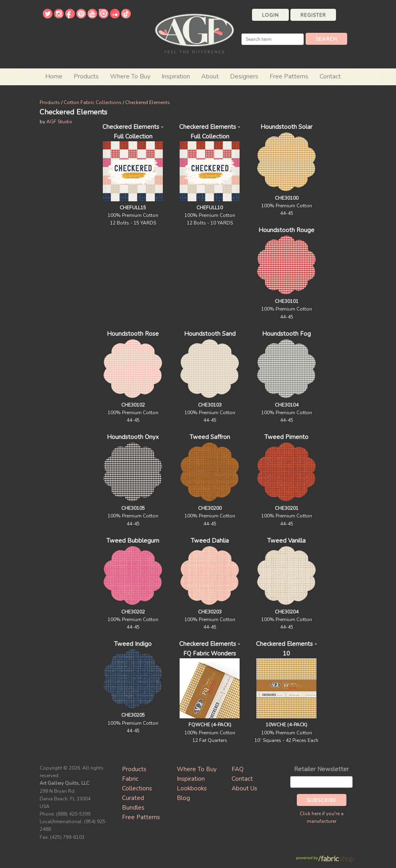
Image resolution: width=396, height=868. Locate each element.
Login (270, 15)
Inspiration (176, 76)
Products (50, 102)
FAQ (238, 769)
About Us (244, 788)
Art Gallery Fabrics (194, 33)
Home (54, 76)
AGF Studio (59, 122)
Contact (330, 76)
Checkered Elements (148, 102)
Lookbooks (192, 788)
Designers (244, 76)
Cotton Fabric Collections (93, 102)
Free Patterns (289, 76)
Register (313, 15)
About (210, 76)
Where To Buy (197, 769)
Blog (183, 798)
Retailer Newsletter (321, 769)
